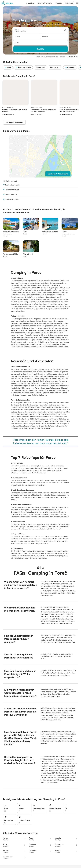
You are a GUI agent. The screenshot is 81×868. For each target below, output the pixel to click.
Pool (8, 67)
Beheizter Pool (56, 67)
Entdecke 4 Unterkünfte (58, 174)
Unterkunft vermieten (45, 3)
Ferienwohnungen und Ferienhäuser (47, 57)
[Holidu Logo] (11, 3)
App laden (30, 3)
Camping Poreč (73, 57)
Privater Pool (41, 67)
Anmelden (58, 3)
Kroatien (63, 57)
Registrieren (69, 3)
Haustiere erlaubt (24, 67)
